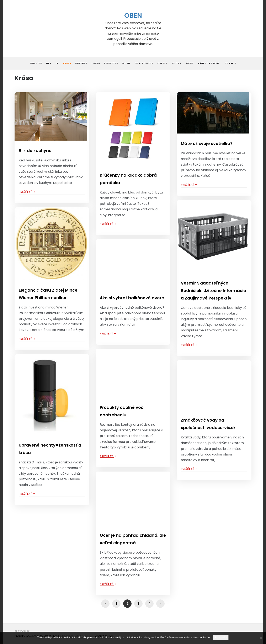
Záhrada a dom (208, 63)
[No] (261, 638)
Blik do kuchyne (35, 151)
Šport (189, 63)
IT (57, 63)
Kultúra (81, 63)
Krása (67, 63)
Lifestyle (111, 63)
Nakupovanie (144, 63)
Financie (36, 63)
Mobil (127, 63)
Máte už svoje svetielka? (207, 144)
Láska (96, 63)
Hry (49, 63)
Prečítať (27, 192)
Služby (176, 63)
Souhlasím (221, 637)
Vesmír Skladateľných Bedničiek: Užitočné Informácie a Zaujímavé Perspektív (213, 291)
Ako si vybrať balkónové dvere (132, 298)
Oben (133, 15)
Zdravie (231, 63)
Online (162, 63)
